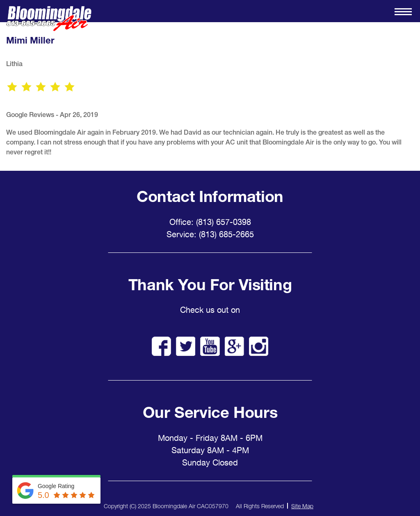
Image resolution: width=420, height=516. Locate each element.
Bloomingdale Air (49, 19)
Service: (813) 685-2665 (210, 234)
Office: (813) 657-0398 (210, 222)
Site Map (302, 506)
